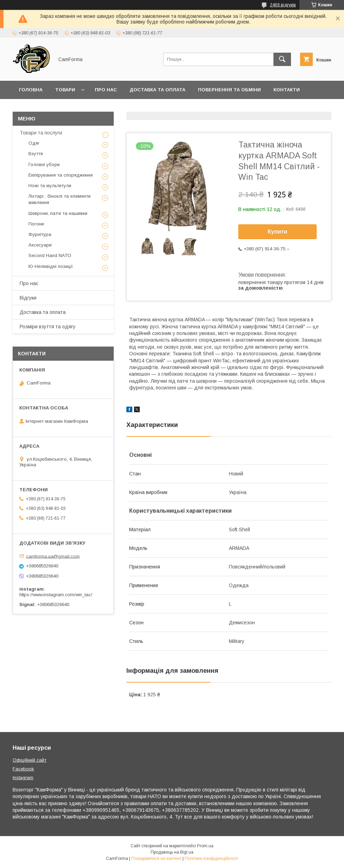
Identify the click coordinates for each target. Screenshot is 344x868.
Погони (36, 224)
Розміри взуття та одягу (48, 327)
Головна (31, 90)
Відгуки (28, 298)
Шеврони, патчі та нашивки (58, 213)
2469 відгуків (283, 5)
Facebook (23, 769)
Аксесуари (40, 245)
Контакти (287, 90)
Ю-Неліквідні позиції (51, 266)
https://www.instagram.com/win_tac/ (56, 595)
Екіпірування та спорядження (61, 175)
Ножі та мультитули (50, 186)
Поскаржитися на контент (156, 859)
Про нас (106, 90)
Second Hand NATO (50, 255)
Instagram (23, 778)
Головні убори (44, 165)
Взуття (36, 154)
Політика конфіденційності (211, 859)
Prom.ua (205, 846)
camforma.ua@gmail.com (53, 556)
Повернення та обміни (229, 90)
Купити (278, 232)
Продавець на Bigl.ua (172, 852)
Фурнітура (40, 234)
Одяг (34, 143)
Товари (65, 90)
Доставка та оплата (157, 90)
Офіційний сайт (29, 760)
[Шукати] (282, 59)
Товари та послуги (41, 133)
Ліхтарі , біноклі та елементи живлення (59, 199)
